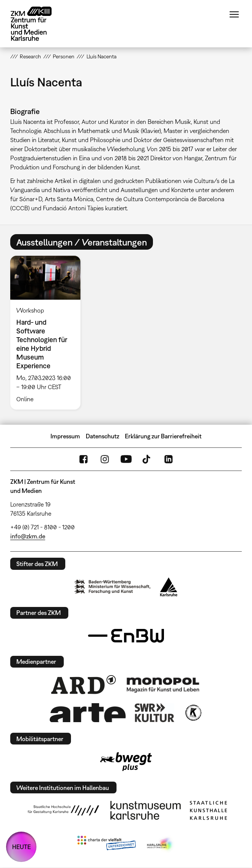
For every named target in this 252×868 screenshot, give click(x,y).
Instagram (105, 459)
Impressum (65, 436)
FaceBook (83, 459)
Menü (234, 14)
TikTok (147, 459)
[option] (49, 333)
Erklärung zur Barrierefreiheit (163, 436)
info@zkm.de (28, 536)
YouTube (126, 459)
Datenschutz (102, 436)
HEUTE (21, 847)
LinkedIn (169, 459)
